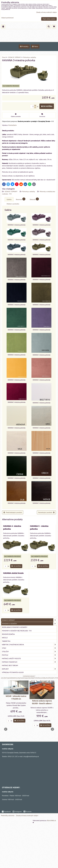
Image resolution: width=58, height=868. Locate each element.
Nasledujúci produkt (46, 512)
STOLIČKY (29, 652)
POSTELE (29, 655)
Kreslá (5, 638)
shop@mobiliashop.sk (31, 756)
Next (52, 729)
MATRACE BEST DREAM (10, 665)
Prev (6, 729)
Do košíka (47, 106)
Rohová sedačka (8, 634)
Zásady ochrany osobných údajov (27, 815)
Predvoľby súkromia (8, 815)
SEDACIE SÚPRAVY (11, 191)
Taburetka (6, 641)
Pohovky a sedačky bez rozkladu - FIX (17, 631)
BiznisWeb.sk (52, 820)
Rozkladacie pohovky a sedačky (15, 627)
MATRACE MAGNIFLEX (29, 662)
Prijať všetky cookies (49, 19)
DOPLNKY (29, 669)
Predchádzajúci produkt (13, 512)
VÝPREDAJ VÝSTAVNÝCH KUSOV (13, 672)
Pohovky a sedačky (29, 191)
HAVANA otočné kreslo (13, 573)
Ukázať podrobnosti (7, 18)
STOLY (29, 648)
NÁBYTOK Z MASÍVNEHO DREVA (29, 645)
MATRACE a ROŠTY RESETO (29, 658)
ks (6, 566)
